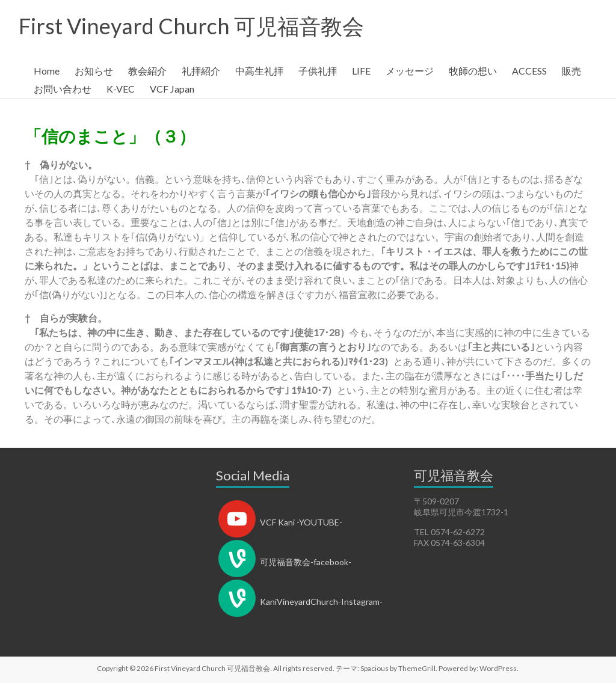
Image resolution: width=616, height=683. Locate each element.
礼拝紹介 (201, 71)
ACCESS (529, 71)
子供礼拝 (318, 71)
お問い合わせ (63, 89)
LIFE (361, 71)
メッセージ (410, 71)
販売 (571, 71)
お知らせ (94, 71)
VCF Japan (172, 89)
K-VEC (121, 89)
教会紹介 (147, 71)
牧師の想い (473, 71)
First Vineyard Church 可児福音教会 (191, 26)
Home (47, 71)
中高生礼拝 (259, 71)
